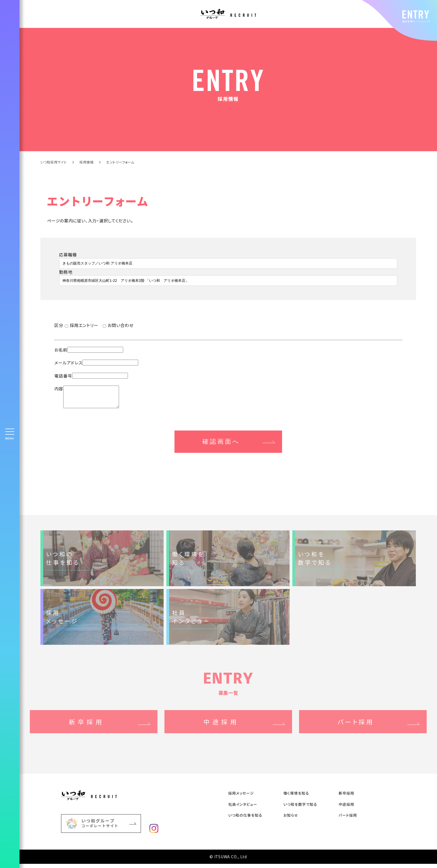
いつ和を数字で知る (300, 808)
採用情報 (87, 162)
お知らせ (291, 819)
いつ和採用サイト (54, 162)
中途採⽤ (346, 808)
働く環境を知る (296, 797)
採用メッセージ (241, 797)
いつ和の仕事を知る (245, 819)
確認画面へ (221, 446)
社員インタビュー (243, 808)
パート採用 (348, 819)
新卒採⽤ (346, 797)
